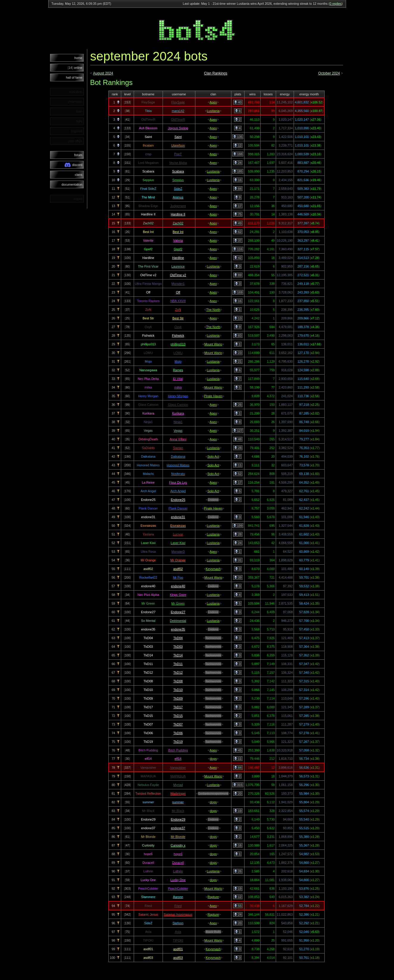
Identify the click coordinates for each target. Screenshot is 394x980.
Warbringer (178, 793)
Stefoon (178, 923)
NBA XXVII (178, 301)
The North (213, 310)
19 (238, 811)
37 (238, 240)
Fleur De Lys (178, 482)
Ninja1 (178, 422)
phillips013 (178, 344)
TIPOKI (178, 940)
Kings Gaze (178, 595)
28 (238, 448)
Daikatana (178, 456)
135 (238, 137)
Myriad (178, 785)
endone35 (178, 629)
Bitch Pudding (178, 750)
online (75, 68)
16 (238, 180)
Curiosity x (178, 845)
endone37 (178, 828)
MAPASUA (178, 776)
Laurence (178, 266)
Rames (178, 370)
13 (238, 318)
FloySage (178, 102)
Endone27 (178, 612)
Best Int (178, 232)
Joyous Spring (178, 128)
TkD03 (178, 647)
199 (238, 526)
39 (238, 577)
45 (238, 750)
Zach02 (178, 223)
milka (178, 387)
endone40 (178, 586)
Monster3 (178, 552)
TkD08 (178, 681)
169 (238, 292)
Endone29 (178, 819)
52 (238, 474)
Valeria (178, 240)
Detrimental (178, 621)
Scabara (178, 171)
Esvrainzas (178, 526)
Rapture (213, 897)
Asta (178, 932)
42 (238, 258)
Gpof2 (178, 249)
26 (238, 405)
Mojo (178, 361)
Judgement (178, 206)
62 (238, 232)
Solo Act (213, 456)
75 (238, 214)
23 (238, 353)
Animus (178, 197)
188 (238, 154)
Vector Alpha (178, 163)
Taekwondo (213, 638)
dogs (213, 759)
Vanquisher (178, 768)
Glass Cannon (178, 405)
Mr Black (178, 811)
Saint (178, 137)
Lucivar (178, 534)
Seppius (178, 180)
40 (238, 102)
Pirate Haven (213, 396)
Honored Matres (178, 465)
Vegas (178, 431)
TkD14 (178, 655)
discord (73, 165)
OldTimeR (178, 119)
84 (238, 189)
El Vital (178, 379)
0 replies (336, 4)
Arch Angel (178, 491)
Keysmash (213, 569)
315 (238, 785)
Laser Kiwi (178, 543)
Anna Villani (178, 439)
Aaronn (178, 897)
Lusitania (213, 111)
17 (238, 206)
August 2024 (103, 73)
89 (238, 275)
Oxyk (178, 327)
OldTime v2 (178, 275)
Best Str (178, 318)
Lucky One (178, 880)
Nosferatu (178, 474)
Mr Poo (178, 577)
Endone (213, 500)
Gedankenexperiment (213, 793)
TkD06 (178, 733)
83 (238, 336)
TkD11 (178, 664)
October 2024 (329, 73)
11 (238, 465)
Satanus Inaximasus (178, 914)
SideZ (178, 189)
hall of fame (74, 77)
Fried (178, 906)
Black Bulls (213, 932)
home (78, 58)
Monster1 (178, 284)
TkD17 (178, 707)
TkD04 (178, 638)
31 (238, 560)
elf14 (178, 759)
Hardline (178, 258)
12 (238, 145)
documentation (72, 184)
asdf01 (178, 949)
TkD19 (178, 742)
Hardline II (178, 214)
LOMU (178, 353)
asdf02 (178, 569)
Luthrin (178, 871)
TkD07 (178, 724)
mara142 (178, 111)
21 (238, 361)
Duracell (178, 863)
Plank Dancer (178, 508)
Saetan (178, 448)
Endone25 (178, 500)
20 (238, 793)
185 (238, 171)
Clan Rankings (216, 73)
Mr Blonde (178, 837)
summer (178, 802)
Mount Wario (213, 344)
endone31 (178, 517)
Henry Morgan (178, 396)
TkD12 (178, 673)
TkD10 (178, 690)
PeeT (178, 154)
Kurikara (178, 413)
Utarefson (178, 145)
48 (238, 439)
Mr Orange (178, 560)
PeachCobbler (178, 889)
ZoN (178, 310)
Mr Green (178, 603)
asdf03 (178, 958)
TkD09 (178, 698)
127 (238, 431)
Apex (213, 102)
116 (238, 249)
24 (238, 163)
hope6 (178, 854)
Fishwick (178, 336)
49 (238, 223)
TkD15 (178, 716)
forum (78, 155)
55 (238, 906)
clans (79, 175)
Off (178, 292)
